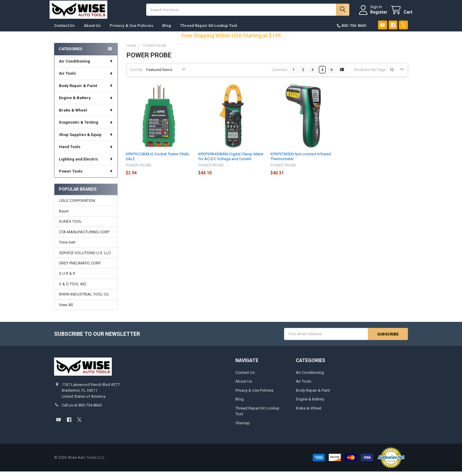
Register (374, 14)
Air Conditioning (86, 66)
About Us (92, 30)
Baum (64, 216)
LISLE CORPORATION (77, 205)
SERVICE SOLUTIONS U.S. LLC (85, 257)
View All (66, 309)
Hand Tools (86, 151)
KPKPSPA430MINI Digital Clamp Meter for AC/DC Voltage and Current (231, 161)
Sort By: (137, 74)
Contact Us (64, 30)
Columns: (280, 74)
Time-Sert (67, 247)
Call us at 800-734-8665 (82, 410)
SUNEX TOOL (70, 226)
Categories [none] (70, 53)
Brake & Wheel (86, 115)
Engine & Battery (86, 102)
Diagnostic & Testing (86, 127)
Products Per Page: (370, 74)
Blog (167, 30)
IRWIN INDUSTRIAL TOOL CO (84, 299)
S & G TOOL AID (73, 288)
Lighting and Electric (86, 164)
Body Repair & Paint (86, 90)
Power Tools (86, 176)
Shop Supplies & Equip (86, 139)
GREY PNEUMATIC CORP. (80, 268)
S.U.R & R (67, 278)
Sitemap (243, 427)
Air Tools (86, 78)
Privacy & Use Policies (131, 30)
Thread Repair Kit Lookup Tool (209, 30)
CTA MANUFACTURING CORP (84, 236)
